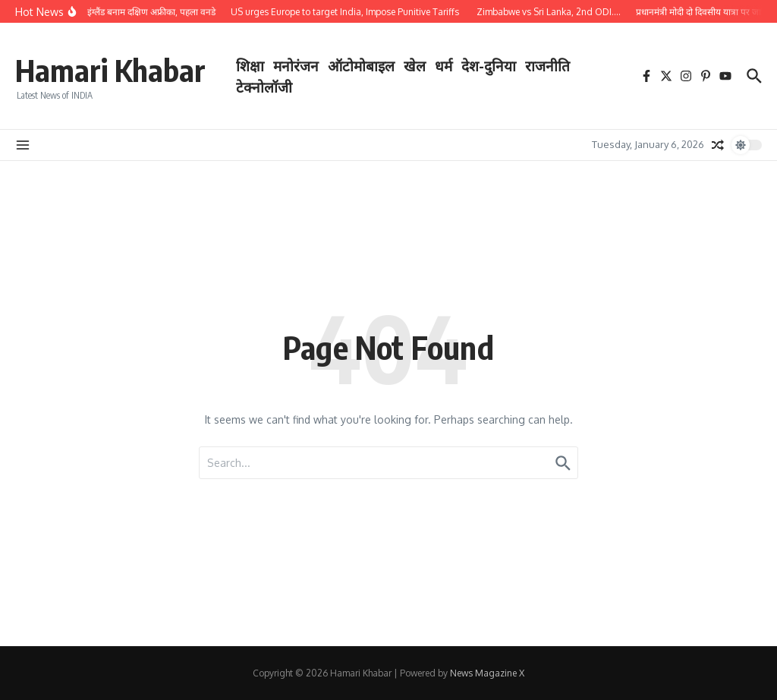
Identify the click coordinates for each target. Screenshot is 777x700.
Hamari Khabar (110, 70)
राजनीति (547, 65)
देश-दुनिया (489, 65)
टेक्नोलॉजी (264, 87)
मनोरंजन (296, 65)
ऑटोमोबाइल (361, 65)
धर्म (444, 65)
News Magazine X (487, 673)
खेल (415, 65)
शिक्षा (250, 65)
